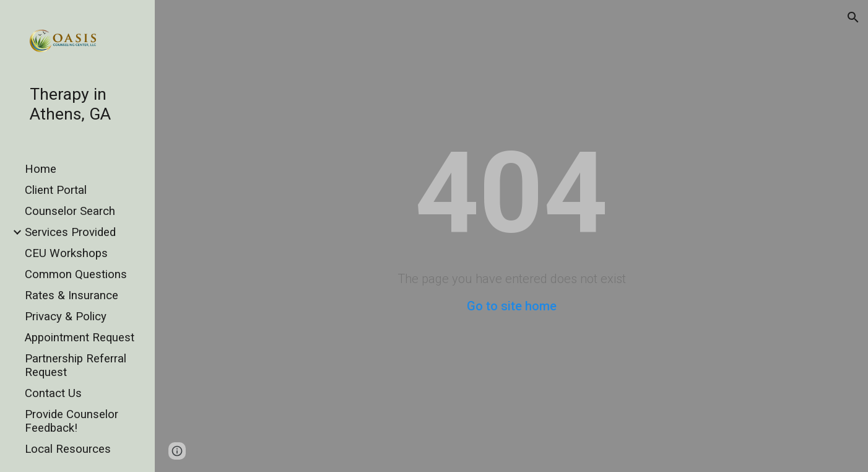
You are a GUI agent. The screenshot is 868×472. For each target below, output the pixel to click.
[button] (853, 17)
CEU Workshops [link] (66, 253)
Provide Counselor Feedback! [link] (72, 421)
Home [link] (41, 169)
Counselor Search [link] (70, 211)
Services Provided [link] (70, 232)
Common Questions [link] (76, 274)
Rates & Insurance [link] (72, 295)
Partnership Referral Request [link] (76, 365)
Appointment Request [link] (80, 338)
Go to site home (512, 306)
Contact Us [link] (53, 393)
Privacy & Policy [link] (66, 317)
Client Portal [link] (56, 190)
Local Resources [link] (68, 449)
